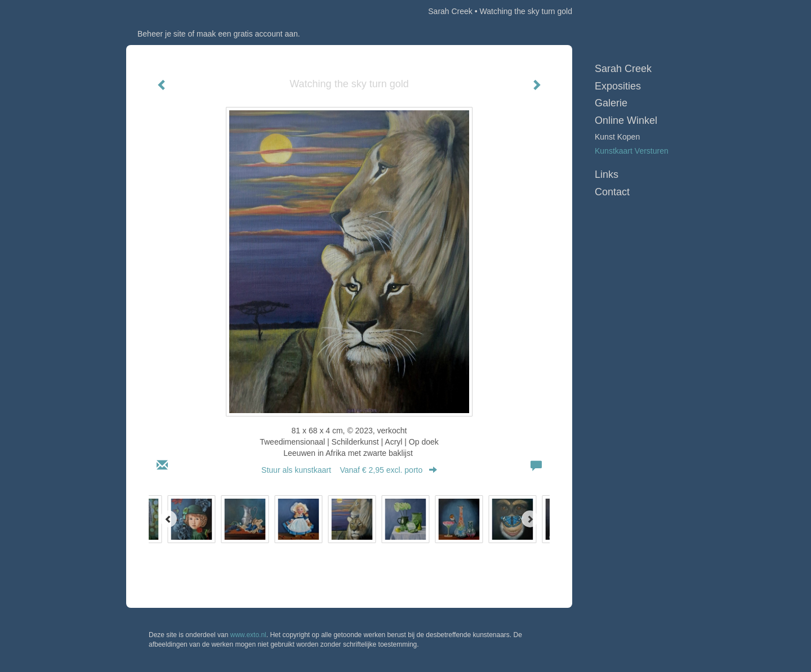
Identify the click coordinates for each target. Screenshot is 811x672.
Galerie (611, 103)
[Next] (530, 519)
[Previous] (168, 519)
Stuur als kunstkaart (349, 470)
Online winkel (626, 120)
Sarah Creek (450, 11)
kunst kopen (617, 137)
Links (607, 174)
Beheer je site (162, 34)
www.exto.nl (248, 635)
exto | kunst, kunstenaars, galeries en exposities (158, 11)
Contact (612, 192)
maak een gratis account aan (247, 34)
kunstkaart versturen (632, 151)
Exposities (618, 86)
